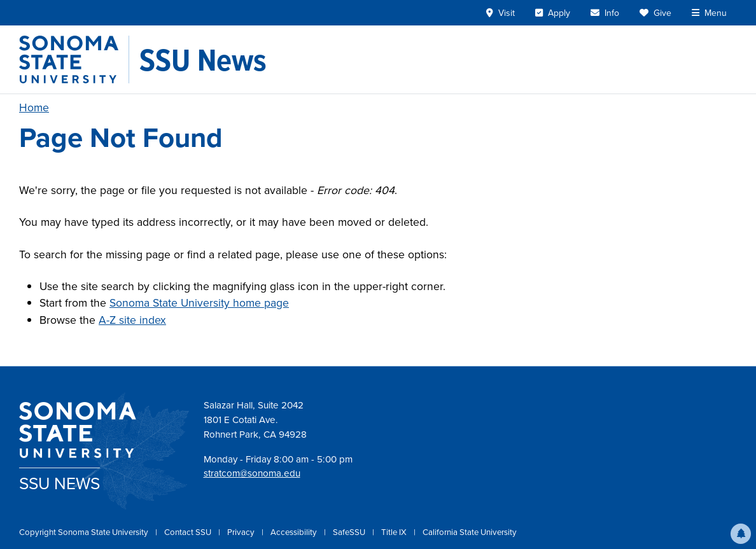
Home (34, 108)
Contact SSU (189, 532)
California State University (470, 532)
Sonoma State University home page (199, 303)
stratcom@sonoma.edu (252, 473)
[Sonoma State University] (74, 59)
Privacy (242, 532)
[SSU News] (203, 60)
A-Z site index (132, 320)
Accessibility (295, 532)
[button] (741, 534)
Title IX (395, 532)
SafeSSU (350, 532)
